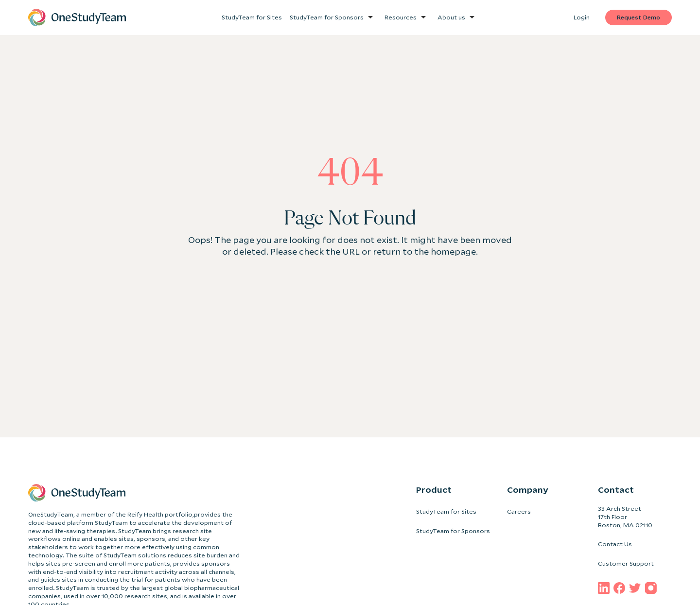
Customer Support (626, 563)
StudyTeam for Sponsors (453, 531)
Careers (519, 511)
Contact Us (615, 544)
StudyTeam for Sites (446, 511)
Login (582, 17)
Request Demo (639, 17)
